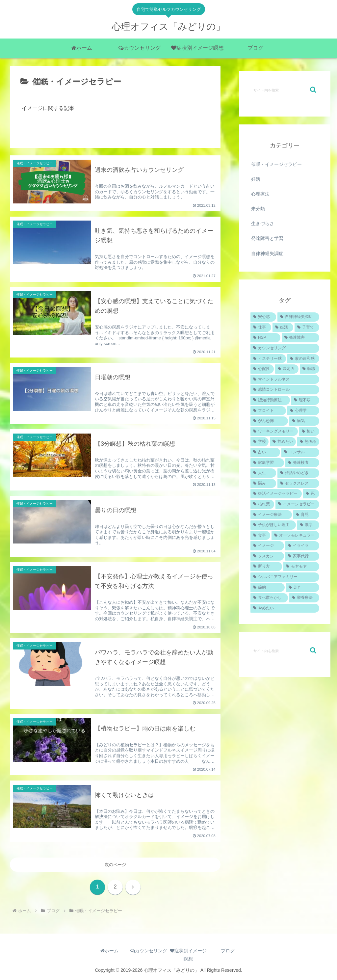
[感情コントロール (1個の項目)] (285, 390)
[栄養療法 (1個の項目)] (304, 598)
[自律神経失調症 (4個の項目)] (298, 317)
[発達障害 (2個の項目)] (300, 338)
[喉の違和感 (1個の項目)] (303, 359)
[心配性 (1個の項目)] (262, 369)
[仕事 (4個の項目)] (261, 328)
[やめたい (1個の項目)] (285, 608)
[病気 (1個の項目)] (304, 421)
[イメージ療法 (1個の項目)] (271, 515)
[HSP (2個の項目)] (265, 338)
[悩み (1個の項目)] (263, 484)
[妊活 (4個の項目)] (283, 328)
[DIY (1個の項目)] (302, 588)
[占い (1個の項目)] (265, 452)
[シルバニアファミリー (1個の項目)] (285, 577)
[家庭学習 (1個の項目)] (267, 463)
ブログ (228, 951)
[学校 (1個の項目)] (259, 442)
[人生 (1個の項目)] (263, 473)
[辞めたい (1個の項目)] (283, 442)
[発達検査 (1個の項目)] (302, 463)
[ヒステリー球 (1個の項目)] (268, 359)
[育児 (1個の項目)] (306, 515)
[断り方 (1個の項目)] (266, 567)
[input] (285, 90)
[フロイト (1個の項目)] (268, 411)
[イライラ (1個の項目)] (302, 546)
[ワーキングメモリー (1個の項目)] (274, 432)
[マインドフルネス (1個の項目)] (285, 380)
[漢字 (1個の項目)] (308, 525)
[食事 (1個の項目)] (260, 536)
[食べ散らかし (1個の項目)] (269, 598)
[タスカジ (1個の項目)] (267, 556)
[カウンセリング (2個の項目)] (285, 348)
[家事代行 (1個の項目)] (302, 556)
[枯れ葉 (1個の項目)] (262, 504)
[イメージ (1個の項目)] (267, 546)
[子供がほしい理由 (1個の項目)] (273, 525)
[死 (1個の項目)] (311, 494)
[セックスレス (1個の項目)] (298, 484)
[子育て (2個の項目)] (307, 328)
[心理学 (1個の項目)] (303, 411)
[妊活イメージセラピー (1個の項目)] (276, 494)
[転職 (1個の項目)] (310, 369)
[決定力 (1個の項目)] (287, 369)
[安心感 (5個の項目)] (263, 317)
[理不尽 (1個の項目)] (305, 400)
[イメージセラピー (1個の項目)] (297, 504)
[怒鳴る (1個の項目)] (308, 442)
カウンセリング (149, 951)
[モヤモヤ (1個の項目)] (301, 567)
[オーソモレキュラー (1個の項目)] (295, 536)
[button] (313, 90)
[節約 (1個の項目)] (268, 588)
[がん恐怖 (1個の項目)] (269, 421)
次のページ (115, 865)
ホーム (109, 951)
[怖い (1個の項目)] (309, 432)
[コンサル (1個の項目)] (300, 452)
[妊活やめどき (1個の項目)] (298, 473)
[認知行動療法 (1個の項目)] (270, 400)
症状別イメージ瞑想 (188, 955)
